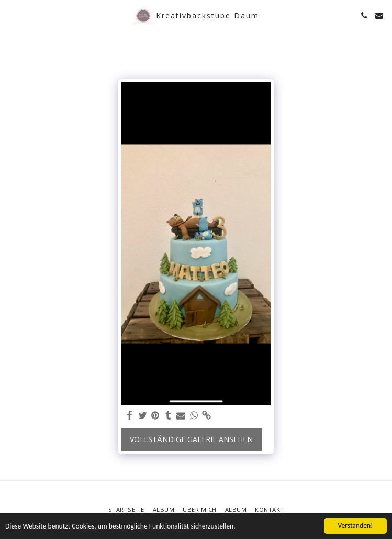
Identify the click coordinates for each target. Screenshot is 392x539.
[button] (12, 15)
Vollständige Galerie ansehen (191, 439)
